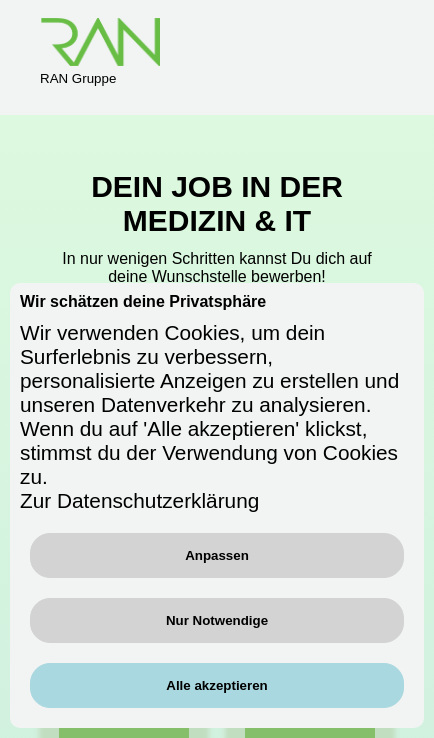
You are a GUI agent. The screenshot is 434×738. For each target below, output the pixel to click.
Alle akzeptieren (216, 685)
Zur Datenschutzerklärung (139, 500)
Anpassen (217, 555)
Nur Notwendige (217, 620)
